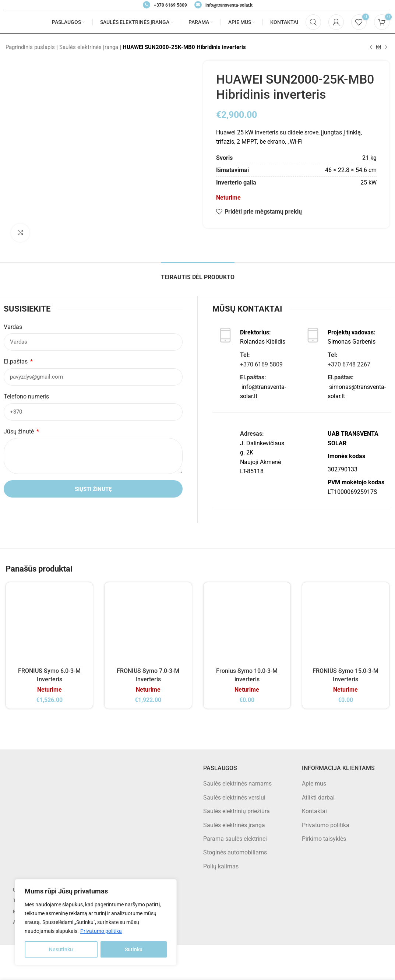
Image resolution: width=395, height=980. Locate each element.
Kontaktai (314, 811)
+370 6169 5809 (261, 364)
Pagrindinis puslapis (30, 47)
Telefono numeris (26, 396)
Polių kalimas (221, 866)
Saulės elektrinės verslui (234, 798)
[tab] (198, 273)
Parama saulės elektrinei (235, 839)
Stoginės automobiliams (235, 852)
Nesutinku (61, 949)
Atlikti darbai (318, 798)
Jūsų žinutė (20, 431)
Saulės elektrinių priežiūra (237, 811)
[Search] (313, 22)
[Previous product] (371, 47)
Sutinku (134, 949)
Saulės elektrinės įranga (89, 47)
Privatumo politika (101, 931)
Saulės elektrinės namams (237, 784)
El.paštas (16, 361)
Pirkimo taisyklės (324, 839)
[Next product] (386, 47)
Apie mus (314, 784)
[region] (96, 922)
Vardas (13, 327)
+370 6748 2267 (349, 364)
